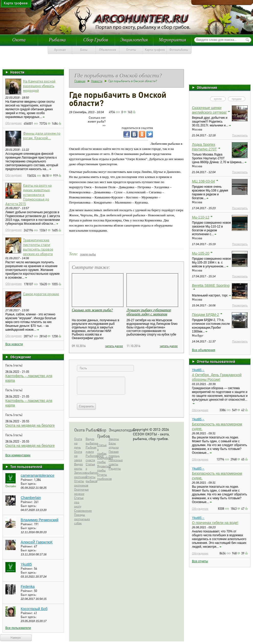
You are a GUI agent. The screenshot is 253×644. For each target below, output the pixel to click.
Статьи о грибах (102, 449)
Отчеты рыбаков (91, 479)
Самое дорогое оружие (41, 294)
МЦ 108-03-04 (203, 181)
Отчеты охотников (79, 483)
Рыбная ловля (91, 449)
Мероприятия (172, 40)
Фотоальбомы (179, 50)
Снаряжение (79, 511)
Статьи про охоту (79, 502)
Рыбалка (57, 40)
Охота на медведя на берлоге (30, 425)
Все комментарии (18, 455)
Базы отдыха (114, 445)
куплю (218, 99)
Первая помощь (114, 454)
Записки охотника (79, 475)
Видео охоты (78, 466)
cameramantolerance (38, 475)
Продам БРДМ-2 (205, 315)
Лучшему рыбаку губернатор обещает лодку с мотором (149, 312)
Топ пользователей (26, 467)
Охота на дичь (78, 443)
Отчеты (131, 50)
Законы (114, 439)
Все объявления (204, 350)
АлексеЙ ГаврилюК (37, 542)
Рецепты (114, 468)
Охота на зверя (78, 456)
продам (237, 99)
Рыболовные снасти (91, 458)
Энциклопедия (134, 40)
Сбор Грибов (96, 40)
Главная (80, 81)
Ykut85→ (198, 370)
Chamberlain (31, 498)
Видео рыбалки (91, 441)
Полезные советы (114, 462)
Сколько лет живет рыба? (92, 310)
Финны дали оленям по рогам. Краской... (42, 135)
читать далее (114, 346)
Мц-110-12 (201, 217)
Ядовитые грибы (102, 468)
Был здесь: (29, 484)
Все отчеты (200, 561)
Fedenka (28, 587)
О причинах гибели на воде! (215, 523)
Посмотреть (240, 135)
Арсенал (60, 50)
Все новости (14, 344)
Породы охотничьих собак (79, 519)
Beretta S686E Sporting (211, 285)
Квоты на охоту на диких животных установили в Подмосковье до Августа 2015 (28, 194)
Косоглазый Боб (34, 609)
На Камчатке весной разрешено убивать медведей (39, 86)
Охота (19, 40)
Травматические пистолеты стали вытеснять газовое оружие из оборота (38, 247)
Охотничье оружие (79, 492)
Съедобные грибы (102, 460)
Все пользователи (18, 628)
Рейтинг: (27, 480)
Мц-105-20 (201, 253)
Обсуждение (14, 123)
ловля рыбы (88, 254)
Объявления (108, 50)
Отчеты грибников (102, 477)
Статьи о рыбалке (91, 468)
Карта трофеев (155, 50)
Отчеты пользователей (216, 361)
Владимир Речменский (40, 520)
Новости (17, 72)
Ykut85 (26, 564)
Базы (84, 50)
